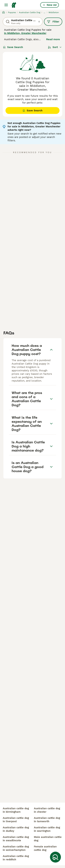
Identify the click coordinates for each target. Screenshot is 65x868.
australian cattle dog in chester (47, 810)
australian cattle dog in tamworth (47, 820)
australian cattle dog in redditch (16, 858)
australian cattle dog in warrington (47, 829)
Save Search (13, 47)
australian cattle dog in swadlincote (16, 839)
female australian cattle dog (45, 848)
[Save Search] (55, 857)
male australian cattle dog (48, 839)
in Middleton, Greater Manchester (25, 33)
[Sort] (55, 47)
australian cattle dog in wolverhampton (16, 848)
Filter (53, 22)
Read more (53, 39)
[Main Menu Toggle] (6, 5)
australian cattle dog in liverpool (16, 820)
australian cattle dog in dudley (16, 829)
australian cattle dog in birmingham (16, 810)
